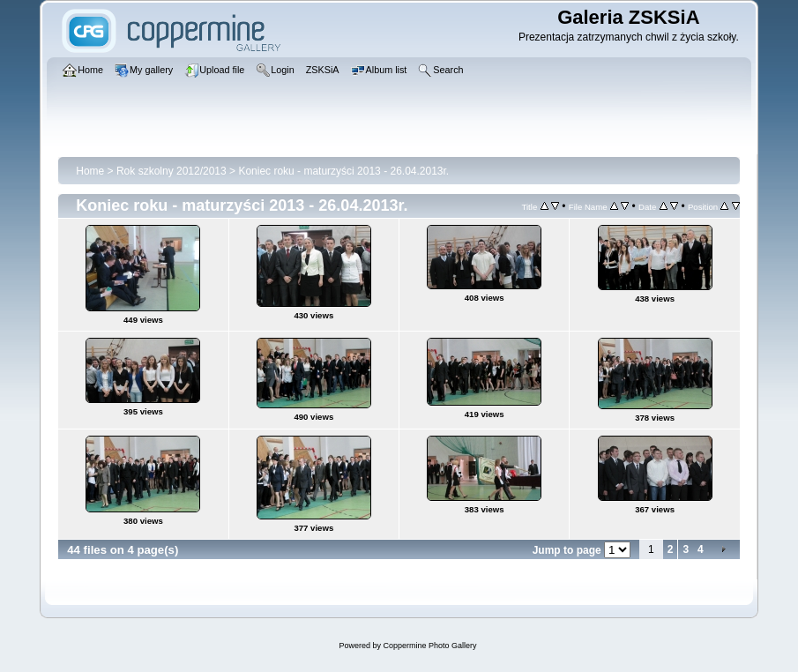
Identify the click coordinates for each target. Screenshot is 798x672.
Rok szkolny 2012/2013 (172, 171)
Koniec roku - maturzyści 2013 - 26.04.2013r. (343, 171)
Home (90, 171)
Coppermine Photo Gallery (429, 646)
